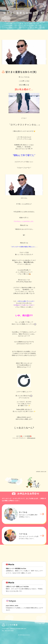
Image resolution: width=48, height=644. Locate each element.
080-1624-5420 (9, 631)
